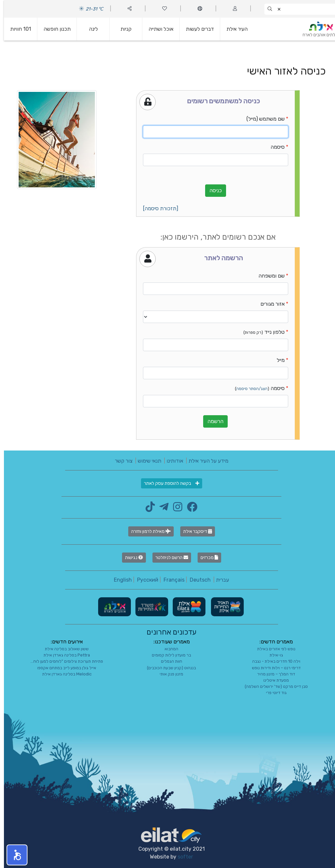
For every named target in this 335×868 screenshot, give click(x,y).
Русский (144, 580)
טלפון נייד (260, 332)
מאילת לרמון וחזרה (147, 531)
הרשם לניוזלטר (168, 558)
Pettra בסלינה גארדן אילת (63, 655)
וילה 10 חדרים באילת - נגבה (272, 661)
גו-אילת (272, 655)
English (119, 580)
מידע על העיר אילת (204, 461)
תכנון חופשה (53, 29)
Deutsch (196, 580)
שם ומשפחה (268, 276)
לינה (89, 29)
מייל (277, 360)
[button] (13, 855)
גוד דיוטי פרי (272, 693)
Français (170, 580)
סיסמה (274, 147)
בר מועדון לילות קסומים (167, 655)
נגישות (130, 558)
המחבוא (167, 649)
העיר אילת (233, 29)
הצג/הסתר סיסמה (248, 389)
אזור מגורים (269, 304)
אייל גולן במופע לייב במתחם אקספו (63, 668)
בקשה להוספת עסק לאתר (168, 483)
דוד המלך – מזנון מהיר (272, 674)
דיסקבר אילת (194, 531)
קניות (122, 29)
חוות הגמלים (168, 661)
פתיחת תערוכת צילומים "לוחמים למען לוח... (63, 661)
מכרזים (205, 558)
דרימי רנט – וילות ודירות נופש (272, 668)
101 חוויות (17, 29)
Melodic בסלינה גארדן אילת (63, 674)
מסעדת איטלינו (272, 680)
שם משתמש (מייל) (262, 119)
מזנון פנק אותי (167, 674)
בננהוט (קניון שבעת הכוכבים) (167, 668)
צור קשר (120, 461)
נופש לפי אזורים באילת (272, 649)
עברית (219, 580)
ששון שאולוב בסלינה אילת (63, 649)
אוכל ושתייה (157, 29)
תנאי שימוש (146, 461)
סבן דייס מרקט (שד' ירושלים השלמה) (272, 686)
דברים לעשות (196, 29)
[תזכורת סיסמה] (157, 208)
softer (181, 857)
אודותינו (171, 461)
